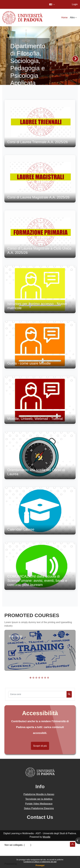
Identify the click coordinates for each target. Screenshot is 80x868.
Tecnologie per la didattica (39, 799)
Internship (16, 636)
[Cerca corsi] (37, 694)
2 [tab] (33, 678)
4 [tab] (39, 678)
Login (75, 4)
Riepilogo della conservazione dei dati (24, 848)
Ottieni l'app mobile (15, 855)
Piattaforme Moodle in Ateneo (39, 794)
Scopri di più (40, 746)
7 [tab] (48, 678)
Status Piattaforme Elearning (39, 808)
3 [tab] (36, 678)
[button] (52, 4)
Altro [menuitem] (72, 17)
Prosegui (40, 865)
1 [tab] (30, 678)
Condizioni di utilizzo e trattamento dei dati (40, 862)
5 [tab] (42, 678)
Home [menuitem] (64, 17)
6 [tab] (45, 678)
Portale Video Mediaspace (39, 804)
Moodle (46, 837)
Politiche (9, 852)
